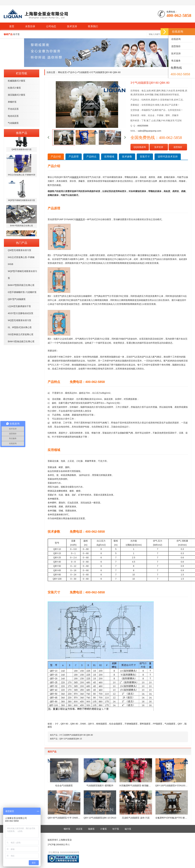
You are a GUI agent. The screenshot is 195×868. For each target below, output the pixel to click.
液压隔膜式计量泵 (17, 95)
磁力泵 (128, 829)
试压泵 (79, 829)
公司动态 (51, 26)
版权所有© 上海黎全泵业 (60, 840)
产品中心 (72, 72)
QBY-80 (64, 724)
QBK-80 (74, 724)
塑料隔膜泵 (145, 724)
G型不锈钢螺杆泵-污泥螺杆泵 (22, 292)
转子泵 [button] (16, 34)
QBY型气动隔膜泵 (17, 299)
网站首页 (62, 72)
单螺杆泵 (12, 102)
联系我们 (93, 26)
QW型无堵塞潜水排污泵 (20, 250)
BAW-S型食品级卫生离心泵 (21, 341)
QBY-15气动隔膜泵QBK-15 (71, 739)
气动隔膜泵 (13, 123)
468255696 (143, 126)
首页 (12, 26)
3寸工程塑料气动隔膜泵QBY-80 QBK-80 (76, 735)
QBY (180, 724)
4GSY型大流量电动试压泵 (21, 313)
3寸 (57, 724)
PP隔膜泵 (158, 724)
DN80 (83, 724)
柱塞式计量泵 (14, 88)
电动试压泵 (13, 116)
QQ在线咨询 (140, 147)
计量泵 (104, 829)
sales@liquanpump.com (150, 131)
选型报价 (178, 147)
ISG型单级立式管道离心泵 (21, 334)
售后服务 (176, 61)
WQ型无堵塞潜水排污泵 (20, 320)
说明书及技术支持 (168, 157)
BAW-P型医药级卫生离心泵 (21, 285)
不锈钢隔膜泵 (131, 724)
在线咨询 (176, 39)
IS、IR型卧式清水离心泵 (20, 327)
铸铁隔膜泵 (102, 724)
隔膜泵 (91, 829)
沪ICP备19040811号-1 (59, 845)
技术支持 (72, 26)
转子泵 (116, 829)
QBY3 (91, 724)
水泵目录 (30, 26)
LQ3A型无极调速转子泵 (19, 306)
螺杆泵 (67, 829)
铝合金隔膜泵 (116, 724)
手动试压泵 (13, 109)
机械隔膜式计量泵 (17, 81)
